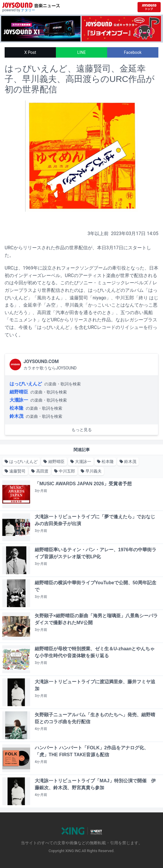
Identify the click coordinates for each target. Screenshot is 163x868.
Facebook (133, 52)
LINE (81, 52)
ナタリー (28, 10)
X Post (30, 52)
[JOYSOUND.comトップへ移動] (149, 7)
